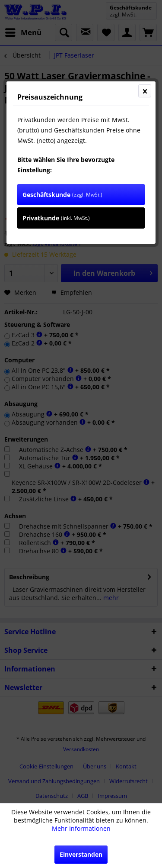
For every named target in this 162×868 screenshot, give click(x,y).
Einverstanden (81, 854)
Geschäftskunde (62, 195)
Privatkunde (56, 218)
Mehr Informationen (81, 828)
